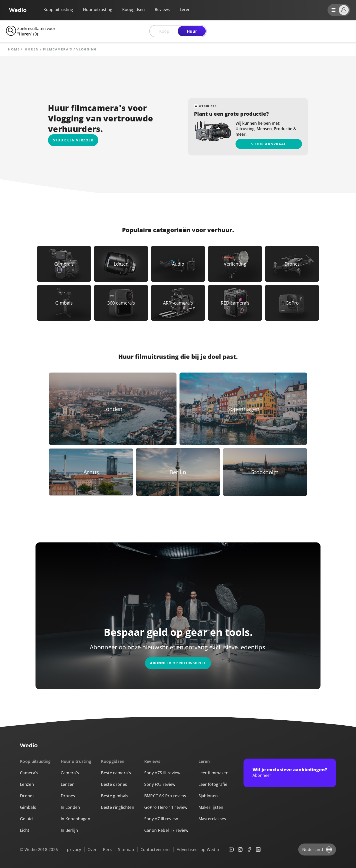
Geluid (26, 819)
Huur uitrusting (98, 9)
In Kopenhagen (75, 819)
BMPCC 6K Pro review (165, 796)
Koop (164, 31)
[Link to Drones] (292, 264)
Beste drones (114, 784)
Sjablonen (208, 796)
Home (14, 49)
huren (32, 49)
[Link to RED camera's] (235, 303)
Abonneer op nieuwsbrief (178, 663)
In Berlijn (69, 830)
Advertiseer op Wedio (198, 850)
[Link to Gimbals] (64, 303)
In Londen (70, 807)
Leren (204, 761)
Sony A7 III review (161, 819)
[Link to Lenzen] (121, 264)
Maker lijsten (211, 807)
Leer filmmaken (213, 773)
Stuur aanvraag (269, 144)
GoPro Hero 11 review (166, 807)
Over (92, 850)
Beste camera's (116, 773)
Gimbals (28, 807)
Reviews (162, 9)
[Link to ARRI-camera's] (178, 303)
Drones (27, 796)
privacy (74, 850)
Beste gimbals (115, 796)
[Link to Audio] (178, 264)
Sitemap (126, 850)
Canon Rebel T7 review (166, 830)
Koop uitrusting (58, 9)
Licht (25, 830)
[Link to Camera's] (64, 264)
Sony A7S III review (162, 773)
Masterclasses (212, 819)
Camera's (29, 773)
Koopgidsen (133, 9)
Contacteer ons (155, 850)
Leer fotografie (213, 784)
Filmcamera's (58, 49)
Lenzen (27, 784)
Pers (107, 850)
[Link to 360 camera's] (121, 303)
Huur (192, 31)
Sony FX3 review (160, 784)
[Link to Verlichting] (235, 264)
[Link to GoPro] (292, 303)
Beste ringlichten (117, 807)
